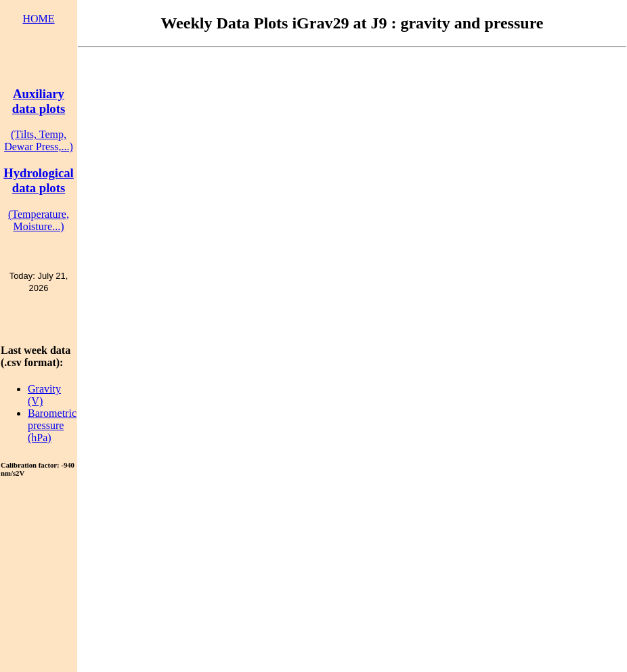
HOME (38, 19)
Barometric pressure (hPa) (52, 425)
